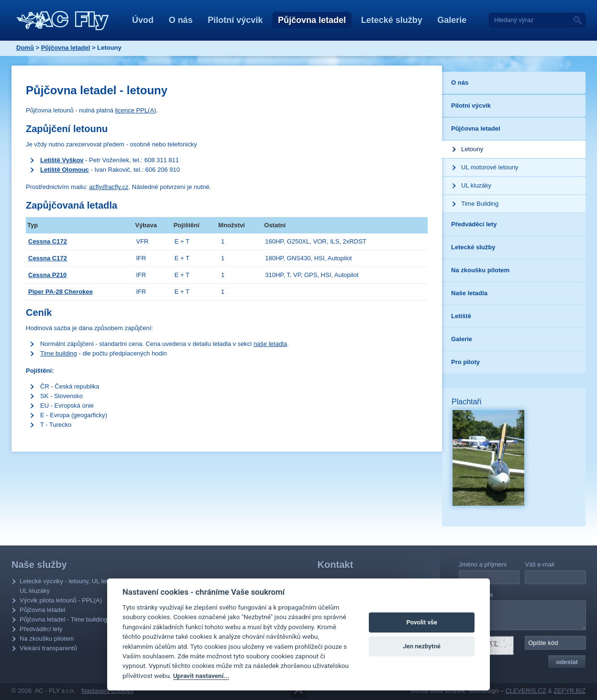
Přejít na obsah (298, 691)
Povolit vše (421, 622)
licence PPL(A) (135, 110)
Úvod (143, 20)
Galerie (452, 20)
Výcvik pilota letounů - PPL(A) (61, 600)
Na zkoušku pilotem (47, 639)
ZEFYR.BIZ (570, 691)
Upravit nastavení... (201, 676)
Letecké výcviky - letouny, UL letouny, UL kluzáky (71, 586)
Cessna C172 (48, 241)
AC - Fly (63, 21)
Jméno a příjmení (483, 564)
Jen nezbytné (422, 646)
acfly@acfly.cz (109, 187)
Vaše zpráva (476, 594)
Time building (59, 353)
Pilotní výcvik (235, 20)
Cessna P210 (47, 275)
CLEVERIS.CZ (525, 691)
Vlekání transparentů (48, 648)
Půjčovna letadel (312, 20)
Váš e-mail (539, 564)
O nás (181, 20)
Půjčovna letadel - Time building (64, 619)
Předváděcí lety (41, 629)
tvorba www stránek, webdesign (454, 691)
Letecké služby (392, 20)
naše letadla (270, 344)
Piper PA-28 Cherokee (61, 292)
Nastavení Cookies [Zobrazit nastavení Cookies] (107, 691)
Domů (25, 48)
